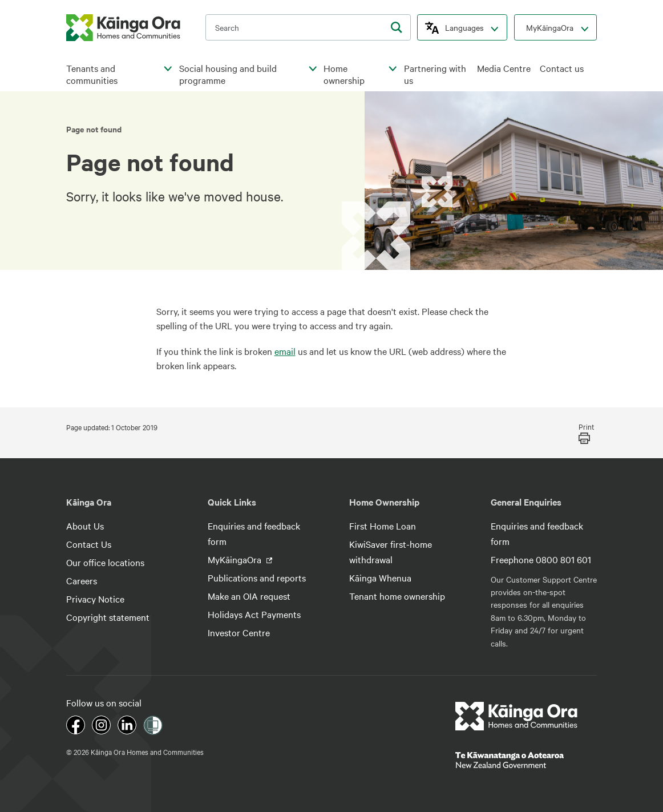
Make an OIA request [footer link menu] (249, 596)
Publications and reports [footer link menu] (257, 577)
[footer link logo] (517, 716)
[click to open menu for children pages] (168, 69)
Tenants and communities (92, 74)
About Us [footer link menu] (85, 526)
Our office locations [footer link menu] (105, 562)
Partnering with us (435, 74)
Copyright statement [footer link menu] (108, 617)
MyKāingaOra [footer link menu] (236, 559)
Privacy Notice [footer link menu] (95, 599)
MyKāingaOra (550, 27)
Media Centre (504, 68)
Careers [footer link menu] (82, 580)
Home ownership (344, 74)
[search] (397, 27)
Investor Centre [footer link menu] (239, 632)
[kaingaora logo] (123, 28)
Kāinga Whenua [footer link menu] (380, 577)
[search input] (308, 27)
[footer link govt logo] (526, 760)
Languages (464, 27)
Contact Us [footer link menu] (89, 544)
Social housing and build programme (228, 74)
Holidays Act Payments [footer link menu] (254, 614)
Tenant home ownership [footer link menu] (397, 596)
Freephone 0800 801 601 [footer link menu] (541, 559)
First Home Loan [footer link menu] (383, 526)
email (285, 351)
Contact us (562, 68)
